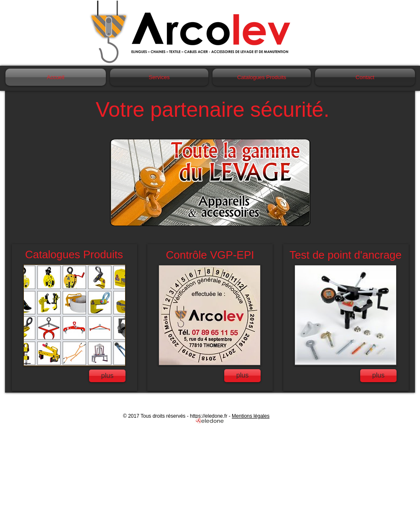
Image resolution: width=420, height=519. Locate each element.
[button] (210, 182)
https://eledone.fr (209, 416)
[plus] (107, 376)
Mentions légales (251, 416)
